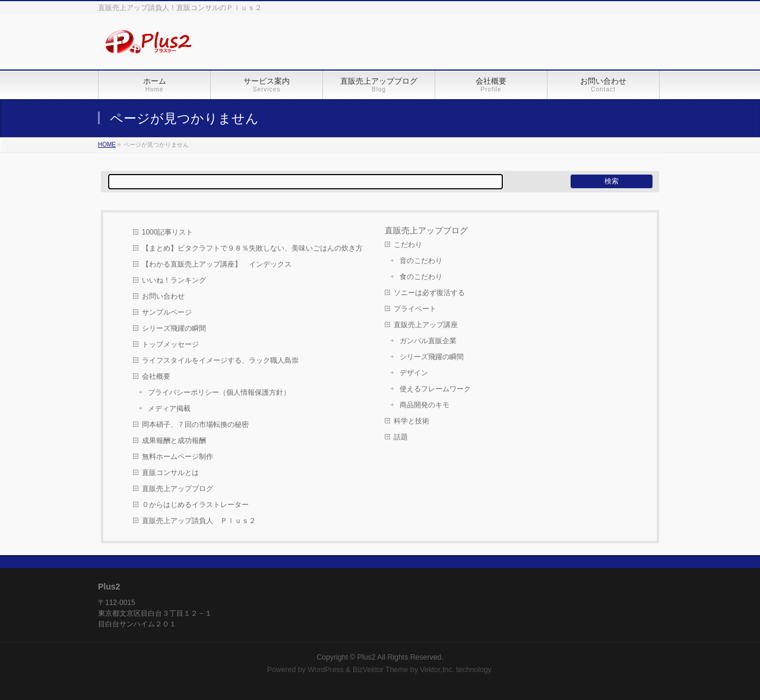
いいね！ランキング (174, 280)
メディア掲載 (169, 408)
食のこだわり (421, 277)
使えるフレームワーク (435, 389)
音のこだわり (421, 261)
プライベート (415, 309)
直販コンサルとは (170, 473)
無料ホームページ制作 (178, 457)
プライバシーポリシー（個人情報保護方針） (219, 392)
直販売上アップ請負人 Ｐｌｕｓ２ (199, 521)
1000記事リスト (168, 232)
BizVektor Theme (381, 670)
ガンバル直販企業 (428, 341)
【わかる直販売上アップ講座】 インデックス (217, 264)
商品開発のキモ (425, 405)
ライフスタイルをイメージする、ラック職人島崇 (220, 360)
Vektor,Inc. (437, 670)
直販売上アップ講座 (426, 325)
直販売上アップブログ (178, 489)
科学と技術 (411, 421)
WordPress (326, 670)
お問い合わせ (163, 296)
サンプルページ (167, 312)
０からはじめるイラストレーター (195, 505)
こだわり (408, 245)
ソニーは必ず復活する (429, 293)
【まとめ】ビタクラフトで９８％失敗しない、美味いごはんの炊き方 (252, 248)
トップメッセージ (170, 344)
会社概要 (156, 376)
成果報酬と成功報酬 (174, 441)
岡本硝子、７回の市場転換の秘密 (195, 425)
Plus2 (367, 657)
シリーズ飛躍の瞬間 (174, 328)
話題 (401, 437)
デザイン (414, 373)
